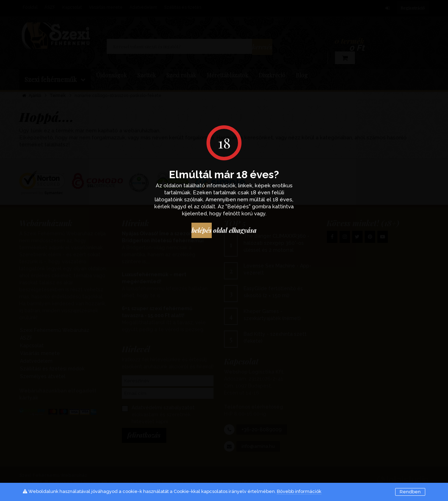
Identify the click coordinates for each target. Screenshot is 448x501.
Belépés (198, 231)
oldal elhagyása (244, 231)
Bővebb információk (299, 491)
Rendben (410, 492)
